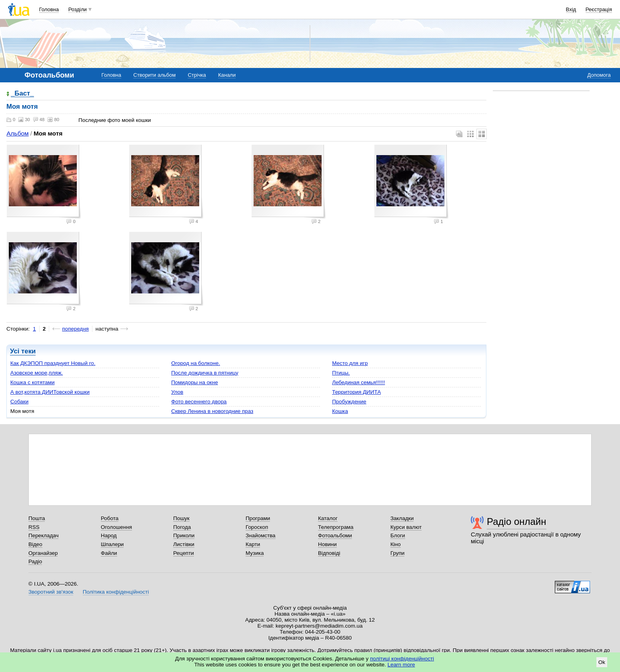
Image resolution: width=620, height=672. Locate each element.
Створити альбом (154, 75)
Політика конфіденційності (116, 592)
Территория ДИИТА (356, 392)
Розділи (78, 9)
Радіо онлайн (517, 521)
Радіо (35, 561)
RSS (34, 527)
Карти (253, 544)
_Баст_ (22, 94)
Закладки (402, 518)
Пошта (37, 518)
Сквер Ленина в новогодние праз (212, 411)
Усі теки (23, 351)
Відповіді (329, 553)
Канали (227, 75)
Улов (177, 392)
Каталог (328, 518)
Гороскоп (257, 527)
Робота (110, 518)
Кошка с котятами (33, 382)
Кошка (340, 411)
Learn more (401, 665)
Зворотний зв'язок (51, 592)
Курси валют (406, 527)
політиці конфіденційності (402, 659)
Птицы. (341, 373)
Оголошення (116, 527)
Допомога (599, 75)
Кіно (396, 544)
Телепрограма (336, 527)
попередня (75, 329)
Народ (109, 535)
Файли (109, 553)
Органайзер (43, 553)
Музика (255, 553)
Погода (182, 527)
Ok (602, 662)
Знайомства (261, 535)
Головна (49, 9)
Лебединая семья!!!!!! (358, 382)
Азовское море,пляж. (37, 373)
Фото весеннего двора (199, 402)
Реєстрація (599, 9)
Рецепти (184, 553)
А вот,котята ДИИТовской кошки (50, 392)
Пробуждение (349, 402)
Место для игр (350, 363)
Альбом (17, 133)
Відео (35, 544)
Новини (327, 544)
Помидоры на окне (195, 382)
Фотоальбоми (335, 535)
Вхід (571, 9)
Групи (397, 553)
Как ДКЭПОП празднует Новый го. (53, 363)
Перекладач (43, 535)
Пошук (181, 518)
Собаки (19, 402)
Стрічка (197, 75)
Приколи (184, 535)
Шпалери (112, 544)
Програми (258, 518)
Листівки (184, 544)
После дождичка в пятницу (205, 373)
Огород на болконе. (196, 363)
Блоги (398, 535)
